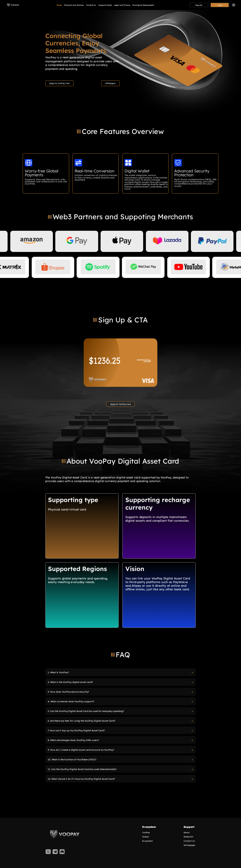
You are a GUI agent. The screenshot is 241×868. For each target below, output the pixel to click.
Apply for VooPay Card (59, 83)
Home (59, 5)
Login (220, 5)
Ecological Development (143, 5)
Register (199, 5)
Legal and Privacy (122, 5)
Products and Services (74, 5)
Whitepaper (111, 83)
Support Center (105, 5)
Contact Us (91, 5)
